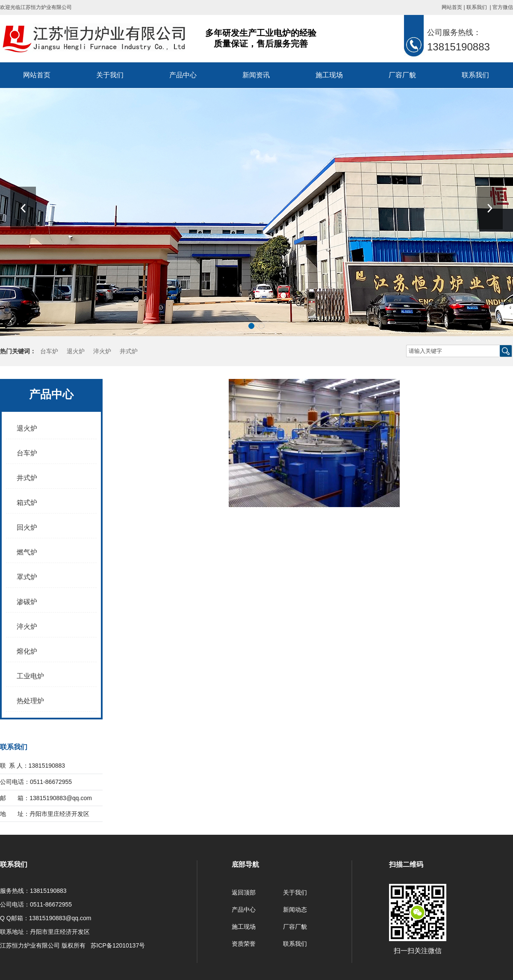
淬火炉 (102, 351)
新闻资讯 (256, 75)
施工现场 (329, 75)
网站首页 (452, 7)
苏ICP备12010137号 (118, 945)
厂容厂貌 (402, 75)
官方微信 (503, 7)
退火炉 (76, 351)
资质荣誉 (244, 944)
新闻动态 (295, 910)
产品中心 (183, 75)
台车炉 (49, 351)
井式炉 (129, 351)
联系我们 (477, 7)
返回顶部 (244, 892)
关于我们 (110, 75)
